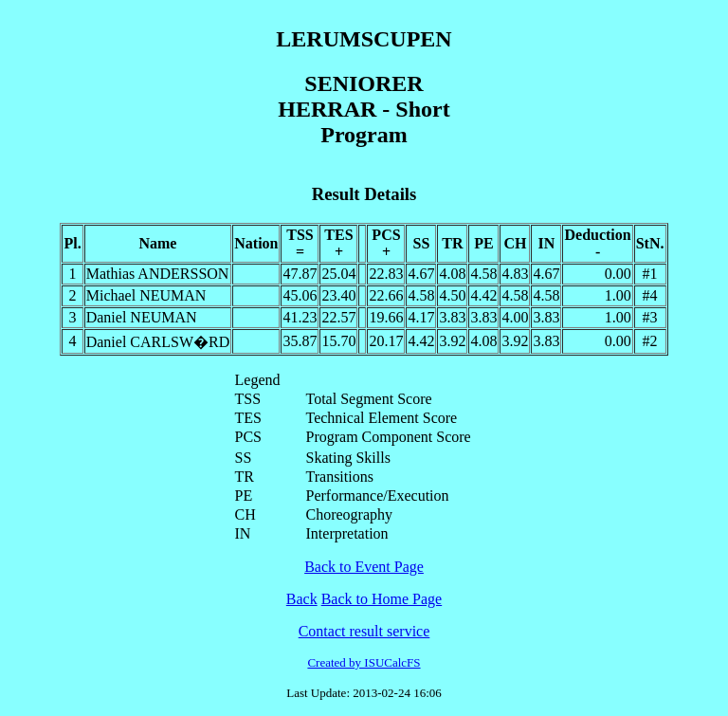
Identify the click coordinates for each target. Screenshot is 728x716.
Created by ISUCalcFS (364, 662)
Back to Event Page (364, 567)
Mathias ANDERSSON (158, 274)
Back (302, 599)
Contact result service (364, 631)
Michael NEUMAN (146, 295)
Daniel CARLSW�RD (158, 342)
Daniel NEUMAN (142, 317)
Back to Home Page (382, 599)
